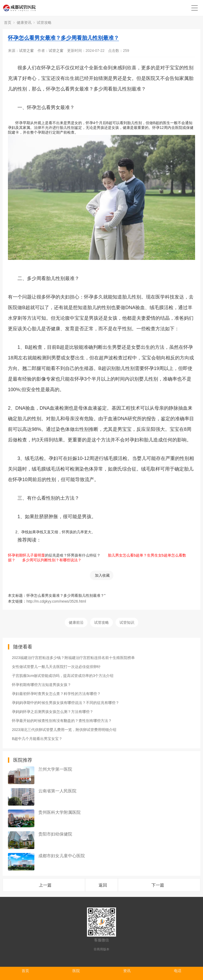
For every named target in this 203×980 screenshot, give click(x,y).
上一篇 (45, 885)
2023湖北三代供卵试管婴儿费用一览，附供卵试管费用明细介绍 (64, 730)
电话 (178, 971)
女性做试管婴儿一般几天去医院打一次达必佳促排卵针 (56, 667)
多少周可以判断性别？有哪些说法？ (50, 560)
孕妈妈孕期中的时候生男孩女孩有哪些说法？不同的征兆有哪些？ (66, 703)
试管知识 (127, 622)
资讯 (127, 971)
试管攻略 (44, 22)
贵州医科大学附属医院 (59, 812)
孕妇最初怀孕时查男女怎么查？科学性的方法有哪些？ (56, 694)
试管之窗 (26, 51)
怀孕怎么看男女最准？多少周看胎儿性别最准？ (63, 38)
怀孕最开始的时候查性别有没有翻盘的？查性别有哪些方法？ (62, 721)
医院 (76, 971)
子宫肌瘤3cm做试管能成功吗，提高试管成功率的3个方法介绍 (63, 676)
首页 (8, 22)
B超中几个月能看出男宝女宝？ (37, 739)
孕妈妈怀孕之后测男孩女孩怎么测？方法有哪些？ (53, 712)
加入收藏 (102, 575)
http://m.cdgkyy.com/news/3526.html (56, 601)
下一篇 (158, 885)
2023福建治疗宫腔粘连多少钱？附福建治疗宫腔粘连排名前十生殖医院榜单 (73, 658)
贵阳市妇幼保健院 (55, 834)
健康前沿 (76, 622)
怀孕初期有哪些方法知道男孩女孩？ (41, 685)
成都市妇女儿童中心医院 (62, 856)
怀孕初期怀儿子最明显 (26, 555)
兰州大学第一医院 (55, 769)
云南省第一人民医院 (57, 791)
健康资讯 (24, 22)
